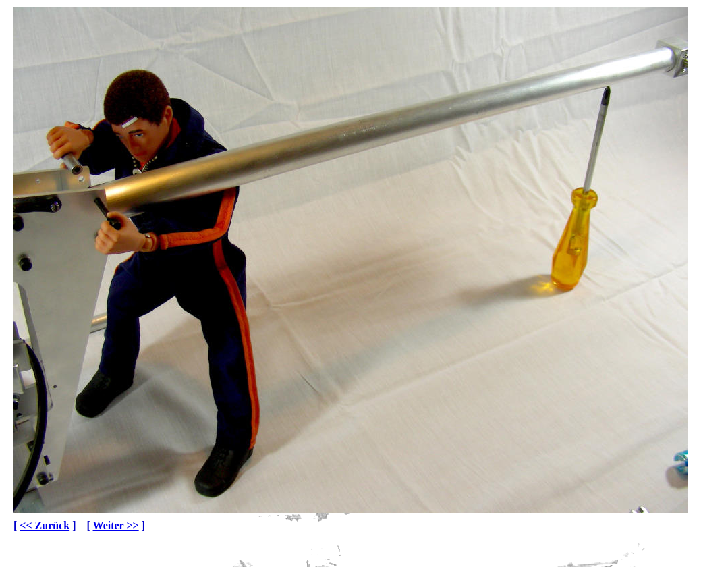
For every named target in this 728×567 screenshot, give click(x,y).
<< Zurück (45, 525)
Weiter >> (116, 525)
